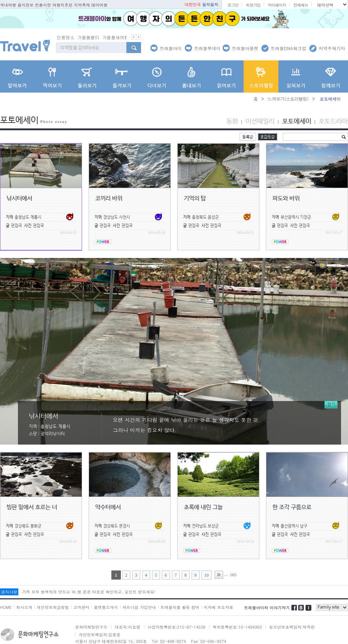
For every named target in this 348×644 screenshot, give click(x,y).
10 (207, 575)
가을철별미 (88, 37)
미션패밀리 (260, 121)
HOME (6, 607)
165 (233, 575)
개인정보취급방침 (53, 607)
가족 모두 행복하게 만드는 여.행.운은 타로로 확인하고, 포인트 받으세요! (89, 592)
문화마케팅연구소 (91, 627)
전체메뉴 (301, 5)
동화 (232, 121)
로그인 (233, 5)
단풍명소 (66, 37)
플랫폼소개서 (106, 607)
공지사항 (9, 592)
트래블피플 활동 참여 (180, 607)
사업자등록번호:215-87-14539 (177, 627)
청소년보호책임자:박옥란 (292, 627)
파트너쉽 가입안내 (139, 607)
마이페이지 (277, 5)
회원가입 (253, 5)
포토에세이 (297, 121)
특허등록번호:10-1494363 (237, 627)
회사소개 (24, 607)
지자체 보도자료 (219, 607)
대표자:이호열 (127, 627)
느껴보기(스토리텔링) (288, 99)
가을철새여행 (115, 37)
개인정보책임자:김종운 (100, 635)
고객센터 (81, 607)
